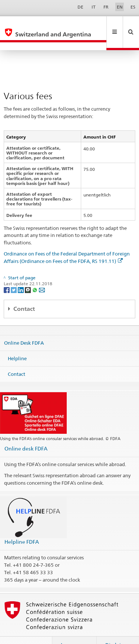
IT (94, 7)
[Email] (42, 274)
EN (120, 7)
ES (133, 7)
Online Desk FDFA (24, 327)
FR (106, 7)
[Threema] (28, 274)
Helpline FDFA (22, 526)
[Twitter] (14, 274)
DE (80, 7)
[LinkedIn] (21, 274)
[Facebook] (7, 274)
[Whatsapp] (35, 274)
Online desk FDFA (26, 432)
